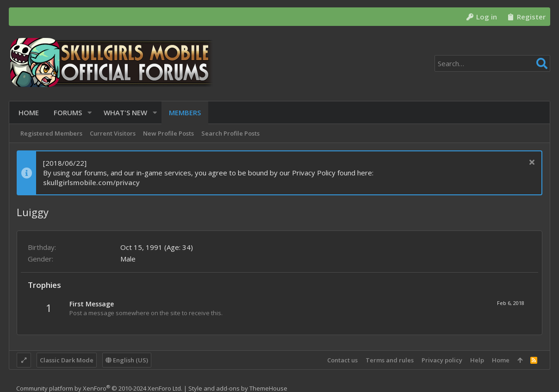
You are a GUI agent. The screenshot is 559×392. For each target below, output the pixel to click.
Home (501, 360)
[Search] (492, 63)
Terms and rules (390, 360)
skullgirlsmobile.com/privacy (91, 182)
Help (477, 360)
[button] (88, 113)
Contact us (342, 360)
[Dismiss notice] (531, 163)
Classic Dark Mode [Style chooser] (67, 360)
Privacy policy (442, 360)
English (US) (127, 360)
